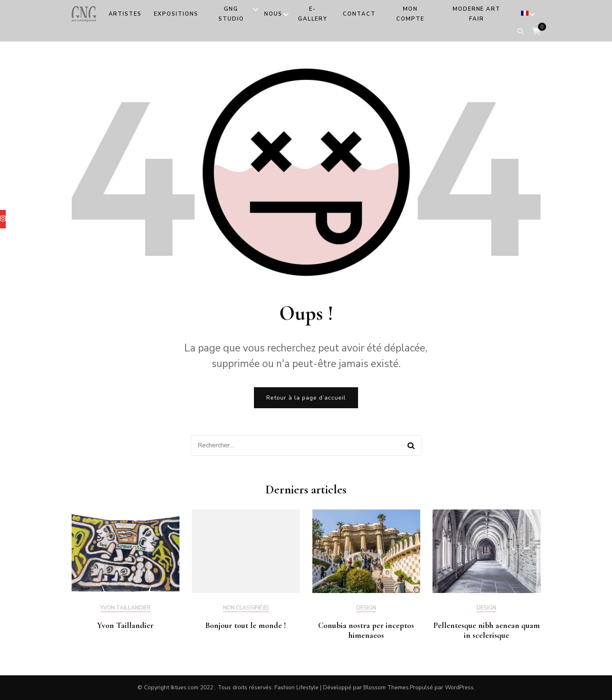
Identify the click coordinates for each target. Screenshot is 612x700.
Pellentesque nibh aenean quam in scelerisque (487, 630)
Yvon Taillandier (126, 608)
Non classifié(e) (246, 608)
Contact (359, 14)
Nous (273, 14)
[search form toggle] (521, 31)
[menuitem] (525, 15)
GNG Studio (231, 14)
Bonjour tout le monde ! (246, 626)
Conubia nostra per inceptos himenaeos (366, 630)
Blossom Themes (386, 687)
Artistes (125, 14)
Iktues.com (185, 687)
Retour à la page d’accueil (306, 398)
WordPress (459, 687)
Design (366, 608)
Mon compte (410, 14)
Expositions (176, 14)
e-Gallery (313, 14)
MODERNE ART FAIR (477, 14)
